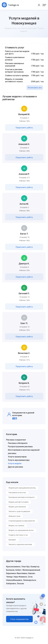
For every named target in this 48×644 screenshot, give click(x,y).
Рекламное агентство (17, 493)
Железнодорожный (31, 570)
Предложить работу (24, 128)
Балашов (10, 570)
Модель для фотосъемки (19, 502)
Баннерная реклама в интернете (22, 497)
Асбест (18, 570)
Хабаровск (11, 584)
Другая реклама (15, 467)
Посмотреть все (35, 88)
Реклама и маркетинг (16, 440)
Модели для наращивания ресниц (22, 488)
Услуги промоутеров (17, 457)
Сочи (30, 577)
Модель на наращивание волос (21, 530)
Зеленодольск (30, 580)
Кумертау (35, 567)
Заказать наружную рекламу (20, 544)
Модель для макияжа (17, 507)
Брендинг (12, 540)
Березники (11, 573)
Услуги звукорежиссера (19, 460)
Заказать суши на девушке (19, 511)
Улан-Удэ (26, 567)
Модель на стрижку (16, 526)
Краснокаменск (13, 567)
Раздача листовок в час (18, 535)
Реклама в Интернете (18, 443)
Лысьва (20, 584)
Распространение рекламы (20, 447)
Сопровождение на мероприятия (22, 521)
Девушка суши (14, 516)
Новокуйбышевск (14, 580)
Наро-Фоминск (20, 577)
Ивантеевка (22, 573)
